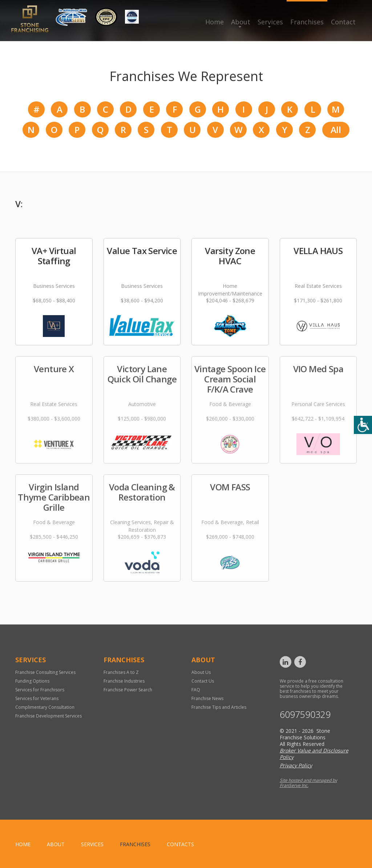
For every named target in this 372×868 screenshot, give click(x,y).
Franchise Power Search (128, 690)
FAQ (196, 690)
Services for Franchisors (40, 690)
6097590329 (305, 714)
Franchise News (207, 698)
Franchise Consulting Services (45, 672)
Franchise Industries (124, 681)
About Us (201, 672)
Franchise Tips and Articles (219, 707)
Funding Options (32, 681)
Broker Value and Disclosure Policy (314, 754)
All (336, 130)
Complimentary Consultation (45, 707)
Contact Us (203, 681)
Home (215, 22)
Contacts (180, 844)
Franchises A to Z (121, 672)
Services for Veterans (37, 698)
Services (270, 22)
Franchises (307, 22)
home (23, 844)
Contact (343, 22)
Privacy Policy (296, 765)
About (241, 22)
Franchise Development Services (48, 716)
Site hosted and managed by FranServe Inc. (308, 783)
